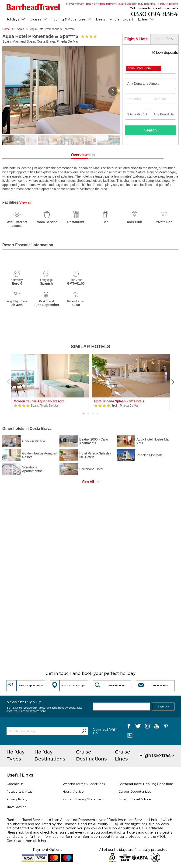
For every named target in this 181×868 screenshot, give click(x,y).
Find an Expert (121, 19)
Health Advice (73, 791)
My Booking (147, 4)
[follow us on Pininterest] (166, 727)
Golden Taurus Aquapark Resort (39, 401)
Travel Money (75, 4)
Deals (100, 19)
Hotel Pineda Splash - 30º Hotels (119, 401)
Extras (146, 19)
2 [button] (88, 414)
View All (88, 481)
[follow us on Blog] (130, 736)
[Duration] (164, 99)
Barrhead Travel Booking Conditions (146, 784)
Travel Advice (17, 807)
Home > (9, 29)
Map (106, 155)
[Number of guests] (137, 114)
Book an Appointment (101, 4)
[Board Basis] (164, 114)
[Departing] (137, 99)
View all (25, 202)
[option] (50, 382)
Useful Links (20, 775)
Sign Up (163, 706)
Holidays (15, 19)
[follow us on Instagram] (147, 727)
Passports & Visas (19, 791)
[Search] (84, 731)
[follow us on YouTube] (157, 727)
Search (150, 130)
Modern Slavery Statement (83, 799)
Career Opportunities (135, 791)
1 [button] (84, 414)
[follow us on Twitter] (138, 727)
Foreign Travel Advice (135, 799)
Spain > (23, 29)
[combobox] (150, 68)
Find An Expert (168, 4)
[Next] (172, 382)
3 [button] (93, 414)
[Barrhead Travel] (33, 7)
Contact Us (15, 784)
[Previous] (9, 382)
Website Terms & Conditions (84, 784)
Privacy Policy (17, 799)
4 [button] (97, 414)
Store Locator (128, 4)
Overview (75, 155)
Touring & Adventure (71, 19)
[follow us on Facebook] (129, 727)
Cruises (38, 19)
